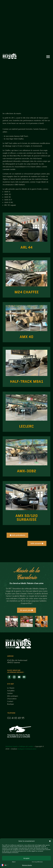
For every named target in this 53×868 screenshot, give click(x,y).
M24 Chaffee (27, 292)
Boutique (11, 704)
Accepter (26, 858)
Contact (10, 701)
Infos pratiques (13, 696)
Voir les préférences (37, 862)
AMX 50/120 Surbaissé (27, 518)
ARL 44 (26, 247)
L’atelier (10, 693)
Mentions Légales (11, 746)
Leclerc (26, 426)
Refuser (14, 862)
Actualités (11, 691)
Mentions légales (27, 865)
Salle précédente (18, 535)
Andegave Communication (27, 749)
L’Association (12, 699)
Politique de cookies (26, 746)
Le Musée (11, 688)
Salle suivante (36, 543)
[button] (50, 841)
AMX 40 (26, 337)
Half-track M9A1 (27, 382)
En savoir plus (26, 610)
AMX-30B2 (27, 471)
